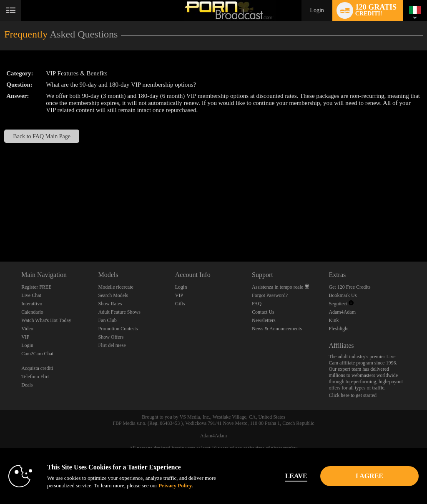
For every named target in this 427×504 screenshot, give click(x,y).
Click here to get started (353, 395)
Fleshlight (339, 329)
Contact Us (263, 312)
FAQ (257, 304)
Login (317, 10)
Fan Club (107, 320)
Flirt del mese (112, 345)
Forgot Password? (270, 295)
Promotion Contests (118, 329)
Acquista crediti (37, 368)
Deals (27, 385)
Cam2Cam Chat (37, 354)
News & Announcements (277, 329)
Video (27, 329)
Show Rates (110, 304)
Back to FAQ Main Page (42, 136)
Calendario (32, 312)
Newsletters (264, 320)
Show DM (0, 231)
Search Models (113, 295)
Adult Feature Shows (119, 312)
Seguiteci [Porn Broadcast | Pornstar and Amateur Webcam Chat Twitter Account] (341, 304)
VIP (25, 337)
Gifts (180, 304)
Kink (334, 320)
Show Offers (111, 337)
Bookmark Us (343, 295)
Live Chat (31, 295)
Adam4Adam (342, 312)
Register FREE (36, 287)
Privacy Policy (175, 485)
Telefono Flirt (35, 377)
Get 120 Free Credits (349, 287)
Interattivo (32, 304)
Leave (296, 476)
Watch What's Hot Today (46, 320)
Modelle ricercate (116, 287)
